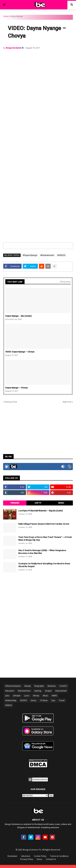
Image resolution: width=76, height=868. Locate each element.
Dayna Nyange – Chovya (16, 388)
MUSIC (61, 503)
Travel (62, 700)
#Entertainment (47, 255)
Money (36, 696)
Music (46, 696)
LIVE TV (38, 503)
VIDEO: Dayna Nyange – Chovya (20, 352)
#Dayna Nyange (30, 255)
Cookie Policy (40, 856)
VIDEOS (9, 705)
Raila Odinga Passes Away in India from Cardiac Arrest (44, 524)
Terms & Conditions (59, 856)
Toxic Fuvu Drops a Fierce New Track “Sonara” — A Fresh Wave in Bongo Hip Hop (45, 539)
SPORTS (24, 700)
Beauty (28, 686)
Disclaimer (12, 856)
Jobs (7, 696)
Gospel (48, 691)
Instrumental (61, 691)
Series (33, 700)
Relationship (11, 700)
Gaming (38, 691)
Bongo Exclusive (14, 48)
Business (52, 686)
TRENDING (15, 503)
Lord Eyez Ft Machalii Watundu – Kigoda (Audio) (41, 511)
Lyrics (27, 696)
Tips (53, 700)
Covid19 (63, 686)
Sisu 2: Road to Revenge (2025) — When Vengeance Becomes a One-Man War (42, 552)
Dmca (39, 859)
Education (10, 691)
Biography (39, 686)
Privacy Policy (27, 859)
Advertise (26, 856)
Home (6, 16)
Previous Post (11, 402)
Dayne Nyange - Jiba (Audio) (18, 316)
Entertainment (24, 691)
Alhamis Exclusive (13, 686)
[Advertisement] (38, 91)
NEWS (54, 696)
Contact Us (51, 859)
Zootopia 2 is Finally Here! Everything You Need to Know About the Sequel (44, 565)
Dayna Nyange (17, 16)
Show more (65, 282)
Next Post (67, 402)
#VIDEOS (61, 255)
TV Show (44, 700)
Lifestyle (17, 696)
